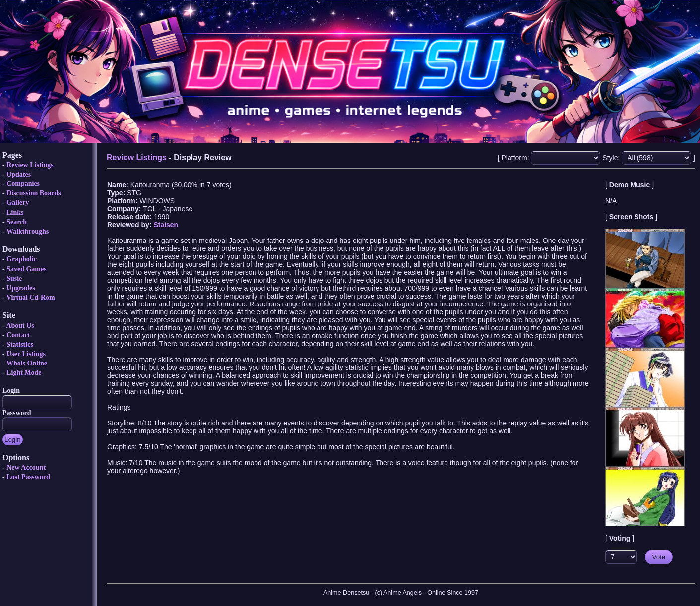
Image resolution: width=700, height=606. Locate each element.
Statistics (20, 344)
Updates (19, 174)
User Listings (26, 354)
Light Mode (24, 373)
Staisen (166, 225)
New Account (26, 467)
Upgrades (21, 288)
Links (15, 212)
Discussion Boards (33, 193)
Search (17, 222)
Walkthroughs (28, 231)
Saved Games (27, 269)
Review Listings (30, 165)
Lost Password (28, 477)
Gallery (18, 203)
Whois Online (27, 363)
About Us (20, 326)
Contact (18, 335)
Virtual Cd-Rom (31, 297)
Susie (14, 278)
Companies (23, 184)
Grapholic (22, 259)
